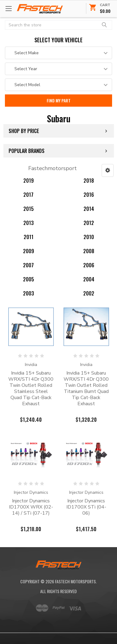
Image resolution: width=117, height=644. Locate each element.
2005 (29, 279)
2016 (89, 195)
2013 (29, 223)
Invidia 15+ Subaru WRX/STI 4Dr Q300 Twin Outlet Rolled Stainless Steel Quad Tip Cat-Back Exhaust (31, 388)
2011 (29, 237)
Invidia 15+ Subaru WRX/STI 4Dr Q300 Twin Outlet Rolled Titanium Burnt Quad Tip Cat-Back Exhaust (86, 388)
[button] (108, 170)
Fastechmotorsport (53, 168)
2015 (29, 209)
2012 (89, 223)
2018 (89, 181)
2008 (89, 251)
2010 (89, 237)
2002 (89, 293)
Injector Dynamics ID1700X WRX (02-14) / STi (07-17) (31, 507)
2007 (28, 265)
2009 (29, 251)
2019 (29, 181)
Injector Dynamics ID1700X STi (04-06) (86, 507)
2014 (89, 209)
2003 (29, 293)
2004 (89, 279)
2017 (28, 195)
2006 (89, 265)
